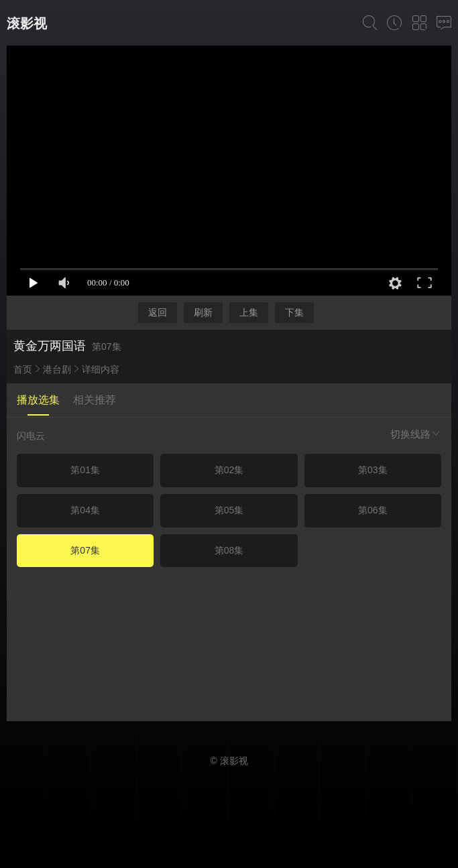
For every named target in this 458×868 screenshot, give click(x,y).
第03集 (373, 470)
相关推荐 (95, 400)
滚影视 (27, 23)
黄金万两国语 (50, 346)
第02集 (229, 470)
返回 (158, 312)
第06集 (373, 510)
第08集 (229, 550)
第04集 (85, 510)
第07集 (85, 550)
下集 (294, 312)
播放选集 (38, 400)
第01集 (85, 470)
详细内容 (101, 369)
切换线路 (416, 434)
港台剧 (57, 369)
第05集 (229, 510)
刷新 (203, 312)
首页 (23, 369)
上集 (249, 312)
